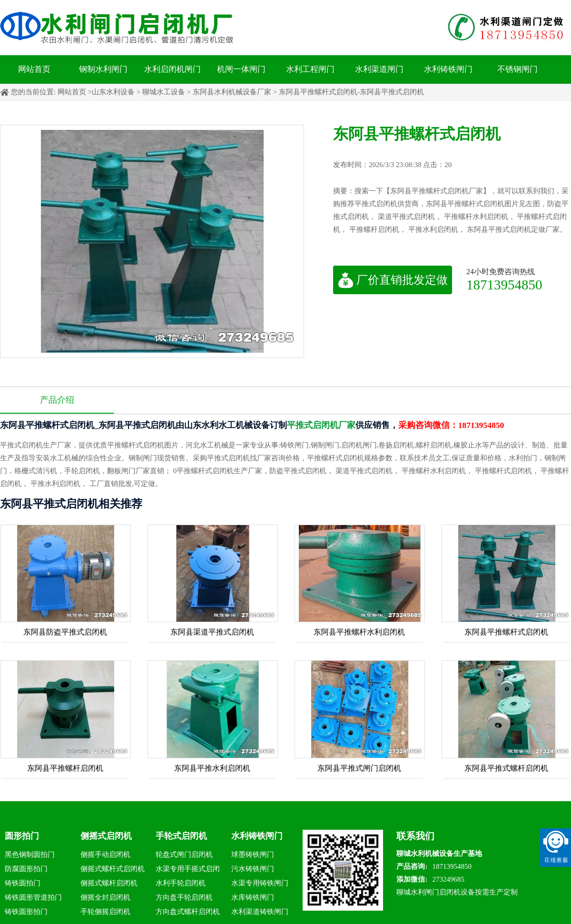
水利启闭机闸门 (172, 69)
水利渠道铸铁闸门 (260, 912)
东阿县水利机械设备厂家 (232, 92)
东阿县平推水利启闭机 (212, 768)
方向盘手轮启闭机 (184, 897)
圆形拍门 (22, 836)
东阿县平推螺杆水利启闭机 (359, 632)
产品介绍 (57, 400)
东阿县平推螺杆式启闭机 (506, 632)
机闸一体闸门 (241, 69)
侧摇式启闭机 (106, 836)
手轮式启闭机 (181, 836)
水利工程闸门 (310, 69)
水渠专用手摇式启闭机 (188, 870)
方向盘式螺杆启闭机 (188, 912)
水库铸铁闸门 (253, 897)
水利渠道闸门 (379, 69)
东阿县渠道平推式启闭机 (212, 632)
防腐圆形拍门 (26, 869)
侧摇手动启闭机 (105, 854)
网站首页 (34, 69)
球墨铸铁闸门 (253, 854)
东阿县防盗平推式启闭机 (65, 632)
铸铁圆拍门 (23, 883)
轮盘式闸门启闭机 (184, 854)
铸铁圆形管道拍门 (33, 897)
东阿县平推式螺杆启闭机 (506, 768)
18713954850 (504, 284)
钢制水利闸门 (103, 69)
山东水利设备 (113, 92)
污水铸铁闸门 (253, 869)
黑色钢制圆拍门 (30, 854)
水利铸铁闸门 (448, 69)
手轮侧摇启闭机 (105, 912)
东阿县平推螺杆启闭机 (65, 768)
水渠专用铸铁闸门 (260, 883)
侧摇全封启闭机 (105, 897)
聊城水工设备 (164, 92)
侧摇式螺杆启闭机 (109, 883)
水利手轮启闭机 (181, 883)
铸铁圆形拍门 (26, 912)
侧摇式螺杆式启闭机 (113, 869)
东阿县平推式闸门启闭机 (359, 768)
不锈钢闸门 (517, 69)
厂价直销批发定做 (393, 280)
